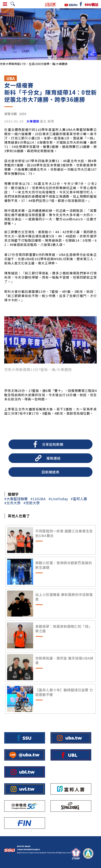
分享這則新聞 (53, 444)
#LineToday (58, 499)
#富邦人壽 (79, 499)
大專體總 (33, 121)
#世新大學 (32, 503)
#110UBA (38, 499)
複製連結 (54, 458)
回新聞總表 (50, 472)
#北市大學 (12, 503)
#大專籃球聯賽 (16, 499)
